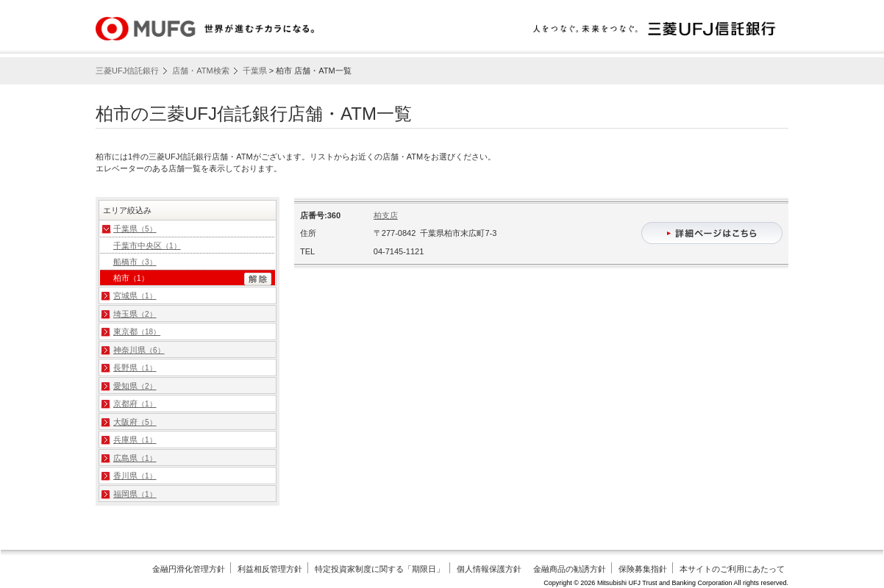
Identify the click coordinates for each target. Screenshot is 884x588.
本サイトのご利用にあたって (732, 569)
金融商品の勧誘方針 (570, 569)
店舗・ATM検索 (200, 71)
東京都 (137, 331)
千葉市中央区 (147, 245)
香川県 (135, 476)
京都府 (135, 404)
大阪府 (135, 422)
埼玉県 (135, 314)
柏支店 (386, 215)
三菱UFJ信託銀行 (127, 71)
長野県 (135, 367)
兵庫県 (135, 440)
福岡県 (135, 494)
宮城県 (135, 295)
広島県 (135, 458)
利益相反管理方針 (270, 569)
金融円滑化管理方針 (189, 569)
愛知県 (135, 386)
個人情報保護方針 (489, 569)
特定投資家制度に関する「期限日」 (379, 569)
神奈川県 (139, 350)
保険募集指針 (643, 569)
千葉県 (255, 71)
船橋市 (135, 262)
